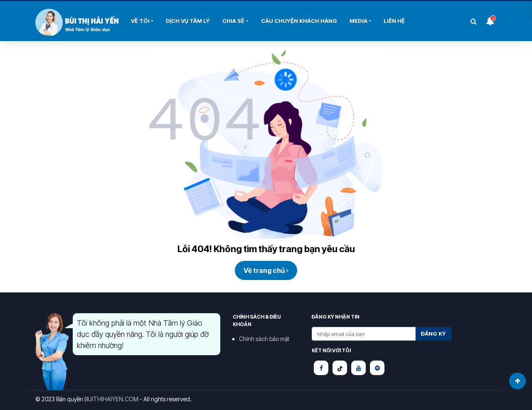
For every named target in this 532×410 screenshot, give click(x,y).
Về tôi (140, 21)
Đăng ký (433, 334)
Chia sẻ (233, 21)
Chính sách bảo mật (264, 339)
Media (358, 21)
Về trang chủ (266, 270)
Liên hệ (394, 21)
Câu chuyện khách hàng (299, 21)
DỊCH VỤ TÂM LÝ (188, 21)
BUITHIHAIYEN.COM (111, 399)
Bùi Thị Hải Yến (77, 22)
